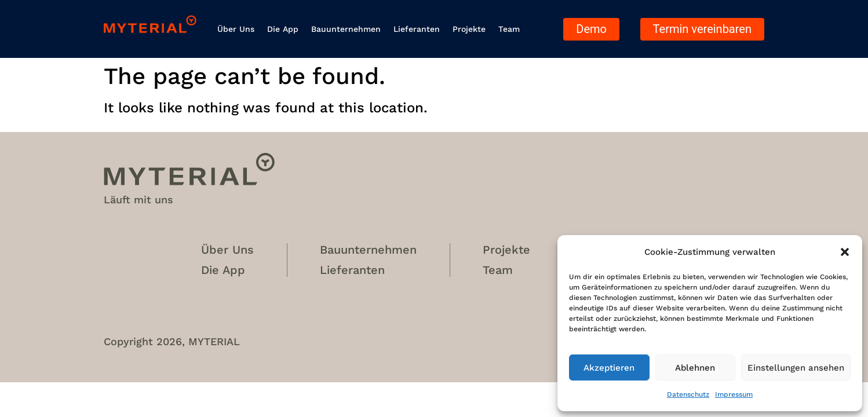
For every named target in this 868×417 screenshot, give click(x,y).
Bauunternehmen (346, 29)
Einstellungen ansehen (796, 368)
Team (509, 29)
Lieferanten (417, 29)
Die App (283, 29)
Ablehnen (695, 368)
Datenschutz (688, 394)
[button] (845, 252)
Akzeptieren (609, 368)
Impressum (734, 394)
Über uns (236, 29)
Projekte (469, 29)
